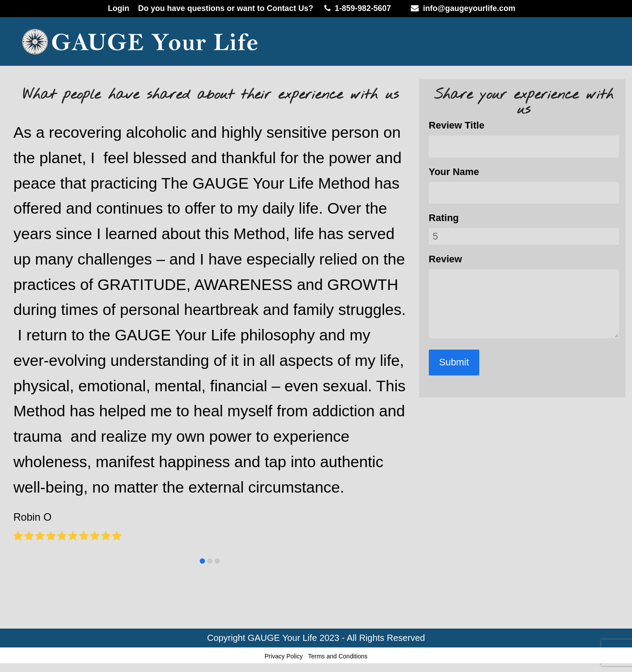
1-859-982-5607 (363, 8)
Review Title (457, 125)
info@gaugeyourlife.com (469, 8)
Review (445, 259)
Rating (444, 218)
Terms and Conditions (338, 656)
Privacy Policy (284, 656)
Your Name (454, 172)
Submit (454, 362)
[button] (202, 561)
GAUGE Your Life (282, 638)
